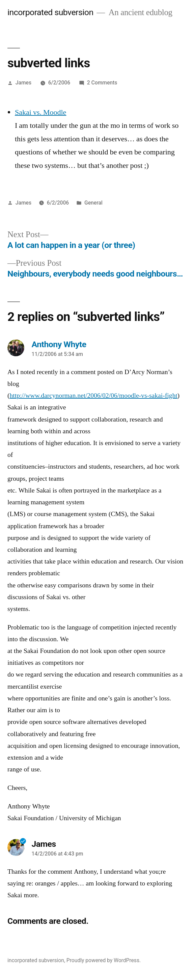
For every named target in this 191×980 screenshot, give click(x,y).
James (23, 83)
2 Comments (102, 83)
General (93, 203)
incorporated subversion (50, 12)
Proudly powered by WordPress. (104, 960)
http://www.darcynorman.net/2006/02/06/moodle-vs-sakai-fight (94, 396)
